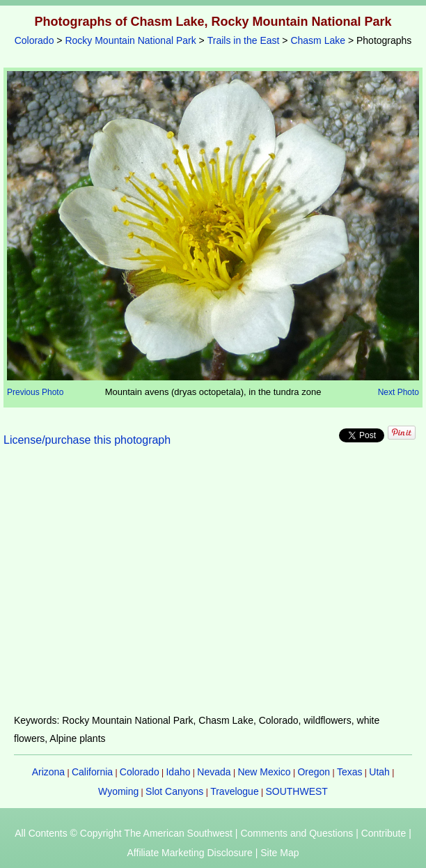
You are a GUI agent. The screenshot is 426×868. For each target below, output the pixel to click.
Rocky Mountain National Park (130, 40)
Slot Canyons (174, 791)
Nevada (214, 772)
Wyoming (118, 791)
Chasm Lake (318, 40)
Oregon (314, 772)
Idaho (178, 772)
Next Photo (399, 392)
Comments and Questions (297, 833)
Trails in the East (244, 40)
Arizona (48, 772)
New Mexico (264, 772)
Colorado (34, 40)
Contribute (384, 833)
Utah (379, 772)
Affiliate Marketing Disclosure (190, 853)
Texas (350, 772)
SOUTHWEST (296, 791)
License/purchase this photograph (87, 440)
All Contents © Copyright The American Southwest (124, 833)
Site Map (279, 853)
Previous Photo (35, 392)
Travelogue (235, 791)
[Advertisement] (213, 589)
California (92, 772)
